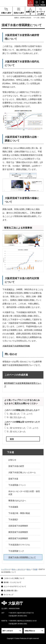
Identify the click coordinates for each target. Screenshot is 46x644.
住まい (29, 569)
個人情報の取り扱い (11, 591)
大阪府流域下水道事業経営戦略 (16, 346)
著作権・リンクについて (12, 582)
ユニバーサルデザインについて (15, 586)
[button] (30, 3)
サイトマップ (8, 595)
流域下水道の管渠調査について (22, 557)
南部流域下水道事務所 (18, 538)
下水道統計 (13, 520)
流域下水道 (13, 479)
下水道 (10, 452)
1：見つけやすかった (16, 428)
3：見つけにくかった (16, 432)
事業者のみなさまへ (17, 501)
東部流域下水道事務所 (18, 532)
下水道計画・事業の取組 (19, 513)
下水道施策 (13, 507)
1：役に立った (13, 414)
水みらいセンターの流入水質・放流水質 (24, 493)
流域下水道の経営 (16, 466)
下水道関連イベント (17, 485)
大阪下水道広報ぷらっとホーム (22, 472)
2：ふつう (28, 414)
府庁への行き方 (8, 631)
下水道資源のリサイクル (19, 545)
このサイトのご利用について (14, 578)
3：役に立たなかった (16, 417)
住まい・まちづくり (18, 569)
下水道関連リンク (16, 551)
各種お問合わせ (30, 631)
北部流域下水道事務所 (18, 526)
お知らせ (12, 460)
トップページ (6, 569)
